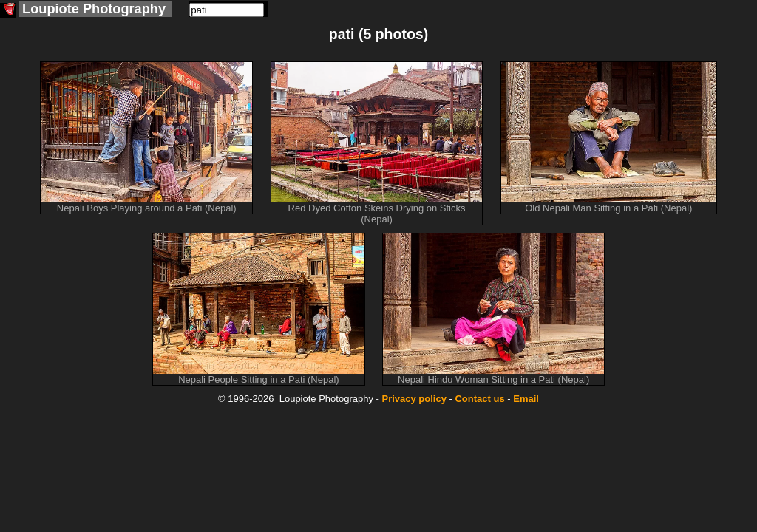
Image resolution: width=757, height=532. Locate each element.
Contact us (479, 399)
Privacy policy (414, 399)
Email (526, 399)
